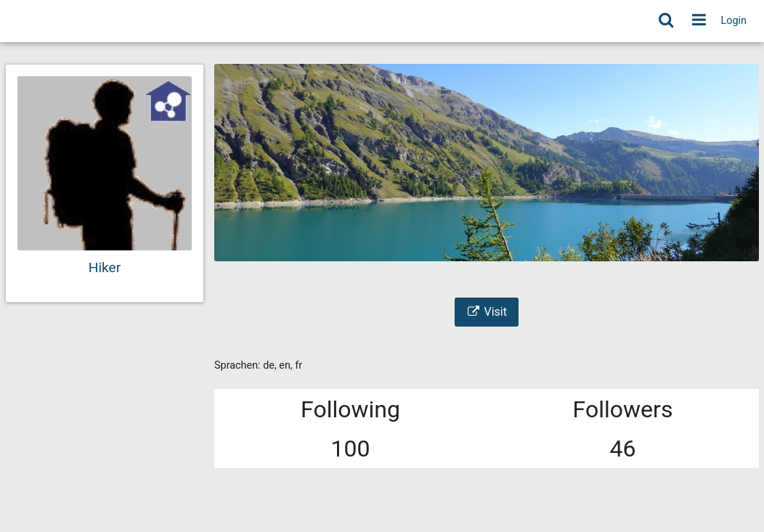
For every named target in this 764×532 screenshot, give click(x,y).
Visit (487, 312)
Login (734, 21)
